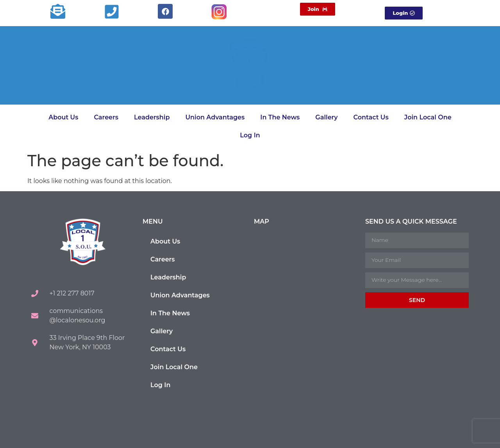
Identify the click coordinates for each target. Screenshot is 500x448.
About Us (63, 117)
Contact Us (371, 117)
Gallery (326, 117)
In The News (280, 117)
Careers (106, 117)
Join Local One (428, 117)
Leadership (152, 117)
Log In (250, 135)
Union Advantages (215, 117)
